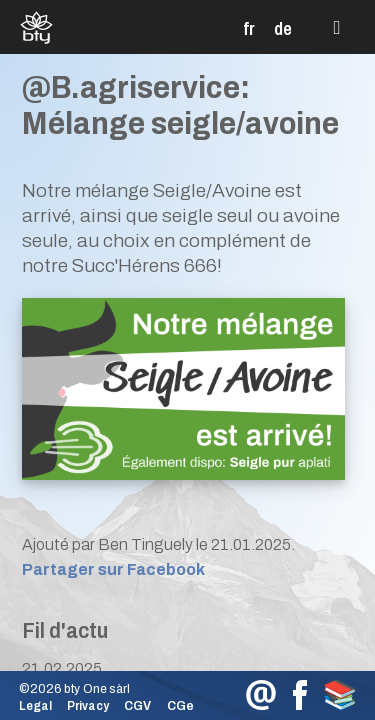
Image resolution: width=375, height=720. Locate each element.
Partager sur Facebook (113, 569)
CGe (180, 705)
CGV (137, 705)
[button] (337, 28)
